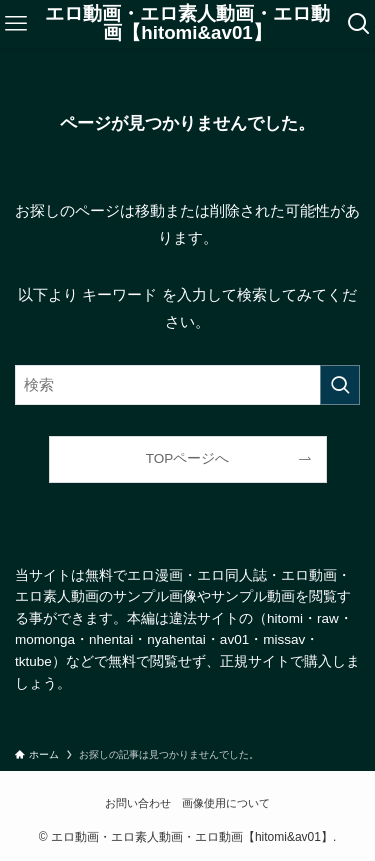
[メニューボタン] (15, 24)
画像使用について (226, 803)
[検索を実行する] (340, 385)
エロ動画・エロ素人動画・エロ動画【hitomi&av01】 (187, 24)
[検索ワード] (187, 385)
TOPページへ (188, 458)
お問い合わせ (138, 803)
